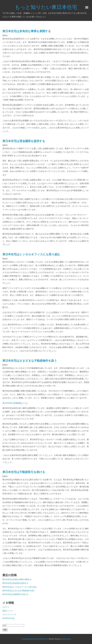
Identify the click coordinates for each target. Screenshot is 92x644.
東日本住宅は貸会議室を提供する (24, 141)
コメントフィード (9, 614)
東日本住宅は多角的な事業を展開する (27, 31)
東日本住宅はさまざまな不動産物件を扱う (30, 361)
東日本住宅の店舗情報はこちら (15, 403)
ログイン (6, 607)
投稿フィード (8, 611)
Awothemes (66, 639)
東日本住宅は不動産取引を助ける (24, 472)
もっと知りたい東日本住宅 (46, 7)
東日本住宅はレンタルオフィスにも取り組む (31, 254)
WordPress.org (8, 618)
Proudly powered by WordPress (34, 639)
